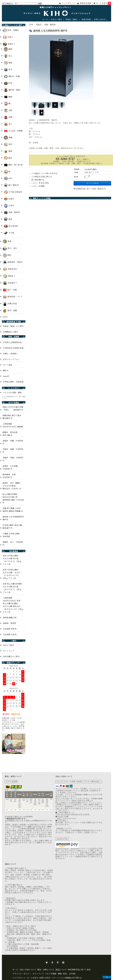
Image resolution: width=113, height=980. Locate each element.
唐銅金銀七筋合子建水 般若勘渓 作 (14, 417)
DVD (5, 317)
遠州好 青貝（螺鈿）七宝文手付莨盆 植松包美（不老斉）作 (12, 486)
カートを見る (103, 3)
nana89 (6, 376)
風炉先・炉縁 (12, 77)
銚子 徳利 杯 (11, 185)
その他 (9, 233)
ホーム (45, 20)
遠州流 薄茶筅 (9, 623)
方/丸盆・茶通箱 (13, 131)
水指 (8, 111)
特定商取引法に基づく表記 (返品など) (90, 189)
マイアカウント (19, 978)
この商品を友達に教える (42, 177)
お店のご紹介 (57, 20)
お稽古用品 (12, 304)
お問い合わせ (99, 20)
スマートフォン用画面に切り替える (67, 978)
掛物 (8, 49)
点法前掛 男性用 (10, 629)
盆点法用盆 (11, 226)
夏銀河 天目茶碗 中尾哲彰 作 (11, 468)
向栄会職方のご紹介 (11, 657)
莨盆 (8, 219)
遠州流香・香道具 (15, 262)
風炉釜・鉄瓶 (12, 90)
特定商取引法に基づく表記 (79, 970)
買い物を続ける (38, 180)
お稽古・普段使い (10, 354)
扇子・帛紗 (12, 290)
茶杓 (8, 145)
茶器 (8, 117)
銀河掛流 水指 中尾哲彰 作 (10, 476)
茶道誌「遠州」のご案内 (13, 326)
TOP (31, 25)
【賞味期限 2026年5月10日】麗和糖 (13, 425)
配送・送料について (46, 970)
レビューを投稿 (38, 186)
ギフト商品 (8, 365)
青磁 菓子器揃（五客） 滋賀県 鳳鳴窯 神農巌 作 (13, 510)
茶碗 (8, 138)
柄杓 (9, 255)
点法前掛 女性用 (10, 635)
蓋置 (8, 151)
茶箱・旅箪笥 (50, 25)
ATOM (72, 974)
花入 (8, 56)
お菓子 (10, 37)
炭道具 (9, 199)
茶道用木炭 (12, 269)
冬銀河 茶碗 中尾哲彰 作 (13, 451)
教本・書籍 (12, 311)
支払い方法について (28, 970)
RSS (65, 974)
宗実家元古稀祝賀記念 (12, 342)
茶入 (8, 124)
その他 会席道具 (13, 192)
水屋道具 (12, 283)
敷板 (8, 97)
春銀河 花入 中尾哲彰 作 (13, 544)
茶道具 (39, 25)
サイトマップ (8, 651)
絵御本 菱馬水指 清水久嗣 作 (11, 434)
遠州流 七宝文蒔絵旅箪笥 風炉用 (13, 518)
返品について (61, 970)
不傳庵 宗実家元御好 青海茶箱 (11, 535)
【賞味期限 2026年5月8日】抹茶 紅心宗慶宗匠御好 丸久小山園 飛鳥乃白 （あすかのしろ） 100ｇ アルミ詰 (13, 605)
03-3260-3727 (65, 159)
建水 (8, 158)
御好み (6, 371)
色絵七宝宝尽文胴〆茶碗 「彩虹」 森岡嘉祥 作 (13, 409)
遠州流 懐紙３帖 (10, 618)
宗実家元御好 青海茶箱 (13, 382)
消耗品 (11, 276)
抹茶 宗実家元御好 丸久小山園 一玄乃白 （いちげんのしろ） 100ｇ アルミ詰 (12, 574)
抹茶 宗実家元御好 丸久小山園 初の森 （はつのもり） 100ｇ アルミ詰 (12, 560)
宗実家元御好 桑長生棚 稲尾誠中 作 (12, 527)
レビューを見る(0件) (40, 183)
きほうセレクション (11, 359)
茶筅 (9, 241)
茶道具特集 (86, 20)
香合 (8, 70)
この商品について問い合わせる (44, 174)
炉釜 (8, 83)
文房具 (9, 206)
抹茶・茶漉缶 (13, 30)
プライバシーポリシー (22, 974)
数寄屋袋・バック (15, 297)
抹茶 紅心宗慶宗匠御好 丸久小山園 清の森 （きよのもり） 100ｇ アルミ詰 (13, 588)
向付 (8, 179)
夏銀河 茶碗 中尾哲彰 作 (13, 442)
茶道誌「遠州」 (72, 20)
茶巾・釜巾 (12, 248)
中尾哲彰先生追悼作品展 (13, 348)
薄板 (8, 63)
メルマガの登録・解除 (12, 393)
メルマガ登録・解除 (53, 974)
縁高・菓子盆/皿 (13, 165)
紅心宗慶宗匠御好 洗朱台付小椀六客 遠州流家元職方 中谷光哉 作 (13, 499)
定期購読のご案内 (10, 332)
